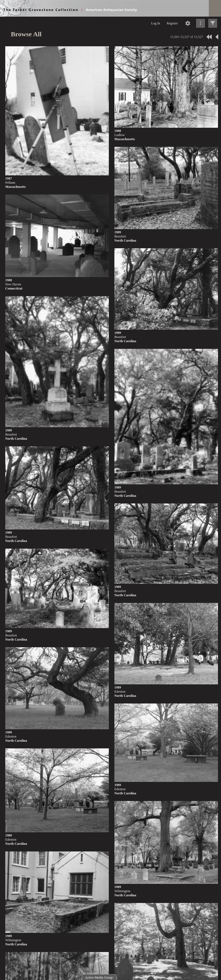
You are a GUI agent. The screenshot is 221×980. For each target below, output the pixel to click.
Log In (156, 23)
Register (172, 23)
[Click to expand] (213, 23)
